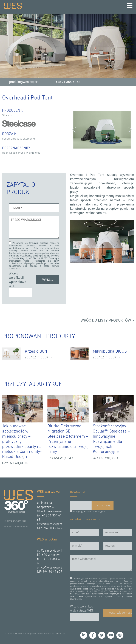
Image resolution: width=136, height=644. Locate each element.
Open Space (9, 153)
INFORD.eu (60, 634)
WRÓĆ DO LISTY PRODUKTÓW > (107, 320)
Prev (75, 130)
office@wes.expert (49, 524)
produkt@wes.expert (24, 82)
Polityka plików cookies (16, 527)
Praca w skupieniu (29, 153)
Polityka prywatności (15, 521)
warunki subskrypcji (94, 512)
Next (129, 130)
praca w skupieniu (24, 139)
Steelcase (8, 115)
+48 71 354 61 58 (68, 82)
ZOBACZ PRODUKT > (39, 358)
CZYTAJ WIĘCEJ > (15, 463)
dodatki (7, 139)
